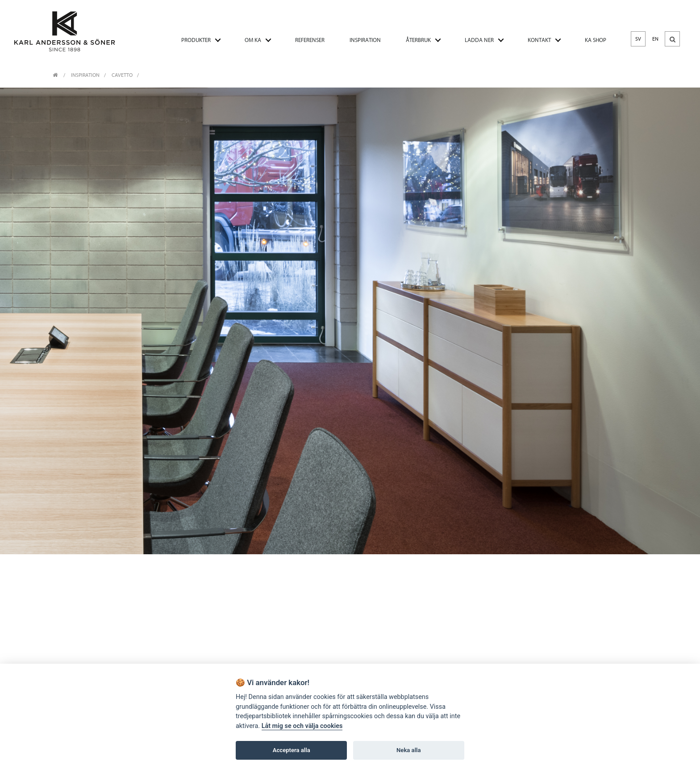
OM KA (253, 40)
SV (638, 39)
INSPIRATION (365, 40)
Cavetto (122, 75)
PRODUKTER (196, 40)
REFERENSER (310, 40)
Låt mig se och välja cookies (302, 726)
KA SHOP (596, 40)
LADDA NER (479, 40)
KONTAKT (539, 40)
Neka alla (408, 750)
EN (655, 39)
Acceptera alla (292, 750)
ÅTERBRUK (418, 40)
